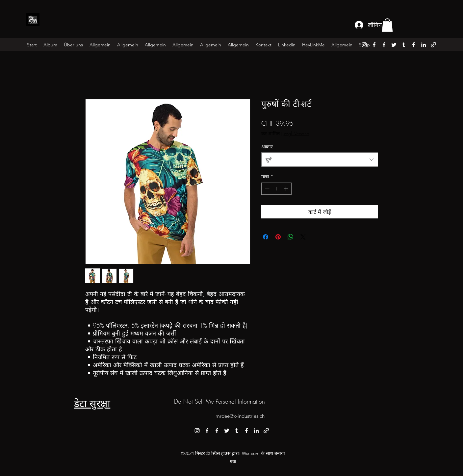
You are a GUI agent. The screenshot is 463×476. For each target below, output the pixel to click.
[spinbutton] (276, 189)
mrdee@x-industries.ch (240, 416)
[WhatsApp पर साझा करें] (291, 237)
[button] (387, 25)
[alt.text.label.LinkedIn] (424, 45)
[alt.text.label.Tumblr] (404, 45)
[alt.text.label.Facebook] (374, 45)
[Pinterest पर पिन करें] (278, 237)
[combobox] (320, 160)
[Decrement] (266, 189)
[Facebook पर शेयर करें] (266, 237)
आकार (267, 147)
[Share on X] (303, 237)
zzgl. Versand (296, 133)
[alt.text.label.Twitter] (394, 45)
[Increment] (286, 189)
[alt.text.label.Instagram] (364, 45)
